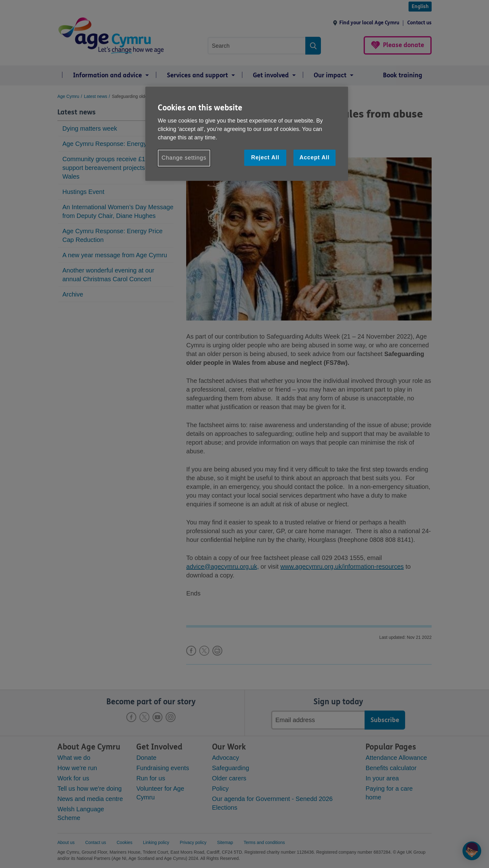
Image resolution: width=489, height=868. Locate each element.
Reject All (265, 157)
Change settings (184, 158)
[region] (247, 134)
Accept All (314, 157)
